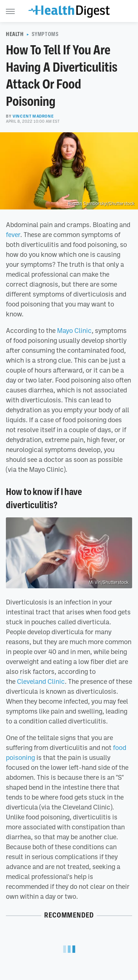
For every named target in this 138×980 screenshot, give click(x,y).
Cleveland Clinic (40, 681)
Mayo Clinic (74, 330)
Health (15, 34)
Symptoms (45, 34)
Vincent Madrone (33, 116)
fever (13, 234)
